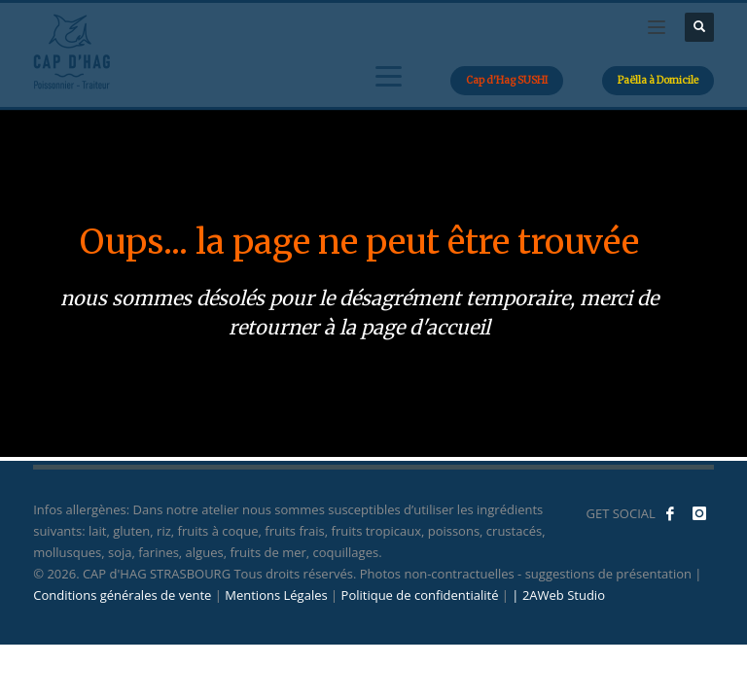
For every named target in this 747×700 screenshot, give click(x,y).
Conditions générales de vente (122, 595)
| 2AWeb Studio (558, 595)
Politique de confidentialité (420, 595)
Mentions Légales (276, 595)
